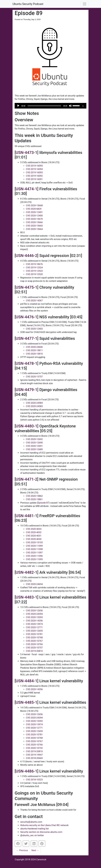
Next (35, 850)
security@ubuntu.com (31, 822)
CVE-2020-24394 (34, 614)
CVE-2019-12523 (34, 271)
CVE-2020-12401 (34, 212)
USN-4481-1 (26, 516)
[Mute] (70, 106)
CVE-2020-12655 (34, 631)
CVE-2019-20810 (34, 651)
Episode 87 (43, 503)
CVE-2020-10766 (34, 644)
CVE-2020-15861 (34, 499)
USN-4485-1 (26, 702)
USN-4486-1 (26, 771)
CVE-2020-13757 (34, 377)
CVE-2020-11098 (34, 549)
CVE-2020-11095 (34, 559)
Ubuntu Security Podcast (28, 4)
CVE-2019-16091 (34, 179)
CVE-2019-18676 (34, 264)
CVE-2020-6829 (34, 209)
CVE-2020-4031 (34, 536)
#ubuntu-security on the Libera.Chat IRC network (44, 825)
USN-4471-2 (26, 479)
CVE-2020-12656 (34, 611)
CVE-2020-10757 (34, 648)
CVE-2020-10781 (34, 634)
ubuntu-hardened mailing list (34, 829)
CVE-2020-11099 (34, 546)
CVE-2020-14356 (34, 621)
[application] (51, 106)
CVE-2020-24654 (34, 584)
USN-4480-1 (26, 426)
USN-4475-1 (26, 287)
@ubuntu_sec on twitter (32, 835)
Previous (22, 850)
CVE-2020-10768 (34, 638)
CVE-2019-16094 (34, 169)
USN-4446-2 (26, 256)
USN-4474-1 (26, 189)
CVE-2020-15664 (34, 229)
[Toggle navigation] (85, 4)
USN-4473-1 (26, 153)
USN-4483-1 (26, 597)
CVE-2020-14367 (34, 301)
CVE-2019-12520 (34, 274)
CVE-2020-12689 (34, 449)
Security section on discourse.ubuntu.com (41, 832)
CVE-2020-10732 (34, 748)
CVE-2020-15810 (34, 354)
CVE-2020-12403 (34, 329)
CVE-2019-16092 (34, 176)
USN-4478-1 (26, 363)
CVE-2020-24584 (34, 403)
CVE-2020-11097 (34, 553)
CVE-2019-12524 (34, 268)
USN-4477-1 (26, 338)
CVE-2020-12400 (34, 216)
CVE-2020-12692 (34, 439)
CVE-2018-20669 (34, 758)
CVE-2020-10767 (34, 641)
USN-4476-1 (26, 317)
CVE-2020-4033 (34, 529)
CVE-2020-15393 (34, 617)
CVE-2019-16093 (34, 172)
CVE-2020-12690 (34, 443)
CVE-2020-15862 (34, 496)
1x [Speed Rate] (83, 106)
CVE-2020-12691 (34, 446)
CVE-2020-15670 (34, 219)
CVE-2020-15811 (34, 350)
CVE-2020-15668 (34, 205)
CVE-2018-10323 (34, 780)
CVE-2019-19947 (34, 755)
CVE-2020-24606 (34, 347)
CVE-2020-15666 (34, 222)
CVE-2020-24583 (34, 406)
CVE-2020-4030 (34, 539)
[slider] (44, 106)
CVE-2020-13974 (34, 624)
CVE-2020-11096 (34, 556)
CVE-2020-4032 (34, 532)
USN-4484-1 (26, 681)
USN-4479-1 (26, 390)
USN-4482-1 (26, 572)
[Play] (18, 106)
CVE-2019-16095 (34, 166)
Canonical (41, 860)
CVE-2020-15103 (34, 542)
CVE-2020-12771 (34, 627)
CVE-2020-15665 (34, 226)
